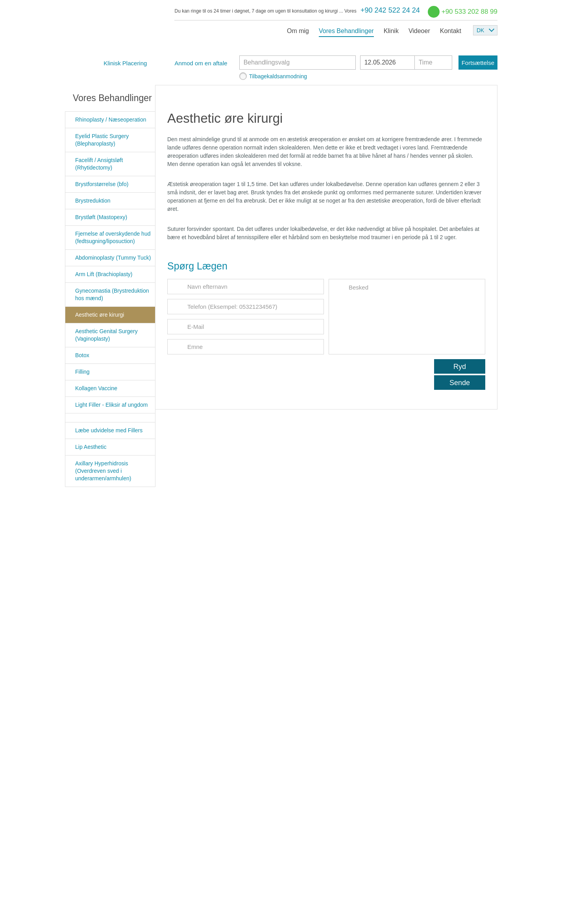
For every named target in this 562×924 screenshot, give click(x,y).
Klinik (391, 31)
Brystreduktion (93, 201)
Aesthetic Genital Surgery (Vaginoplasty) (106, 335)
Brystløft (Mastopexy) (101, 217)
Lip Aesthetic (91, 447)
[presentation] (227, 374)
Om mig (298, 31)
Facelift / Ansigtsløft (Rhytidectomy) (99, 164)
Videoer (419, 31)
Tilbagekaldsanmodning (278, 76)
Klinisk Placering (125, 63)
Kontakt (451, 31)
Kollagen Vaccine (96, 388)
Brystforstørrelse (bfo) (102, 184)
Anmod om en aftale (201, 63)
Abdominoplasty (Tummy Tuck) (113, 258)
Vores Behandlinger (346, 31)
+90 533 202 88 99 (470, 12)
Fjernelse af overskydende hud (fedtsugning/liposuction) (113, 237)
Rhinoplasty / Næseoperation (111, 120)
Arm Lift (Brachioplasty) (104, 274)
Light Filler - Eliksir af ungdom (111, 405)
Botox (82, 355)
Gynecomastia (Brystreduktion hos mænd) (112, 294)
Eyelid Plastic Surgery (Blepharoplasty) (102, 140)
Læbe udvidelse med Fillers (109, 430)
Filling (82, 372)
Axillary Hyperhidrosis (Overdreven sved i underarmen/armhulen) (103, 471)
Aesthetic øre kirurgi (100, 315)
